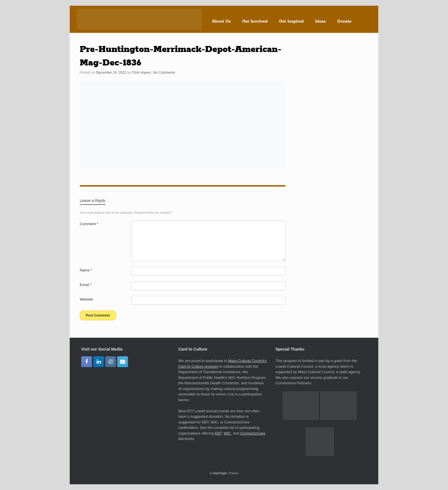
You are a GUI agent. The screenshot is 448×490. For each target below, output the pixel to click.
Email (86, 285)
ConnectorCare (253, 433)
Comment (89, 224)
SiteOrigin (220, 473)
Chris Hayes (141, 73)
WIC (227, 433)
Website (86, 299)
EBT (218, 433)
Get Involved (255, 21)
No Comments (164, 73)
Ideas (320, 21)
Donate (344, 21)
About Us (221, 21)
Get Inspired (291, 21)
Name (86, 270)
